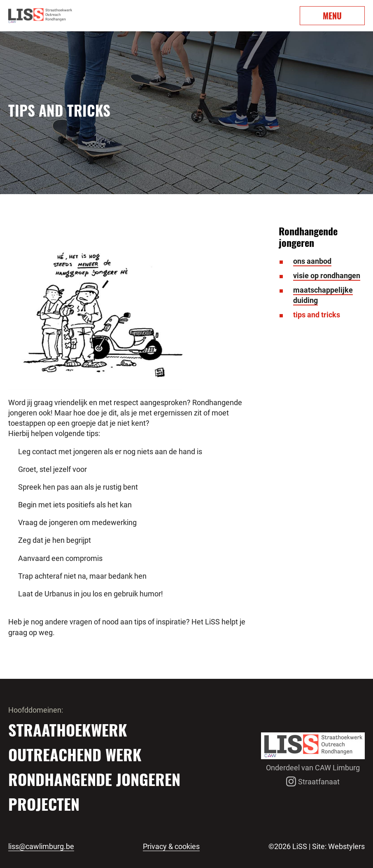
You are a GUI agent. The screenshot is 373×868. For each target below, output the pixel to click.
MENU (332, 16)
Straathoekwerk (68, 730)
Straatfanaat (313, 782)
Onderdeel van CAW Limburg (313, 768)
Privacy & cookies (171, 847)
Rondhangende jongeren (94, 779)
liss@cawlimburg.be (41, 847)
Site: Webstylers (338, 846)
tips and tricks (317, 315)
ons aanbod (312, 261)
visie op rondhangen (327, 276)
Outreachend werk (75, 754)
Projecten (44, 804)
